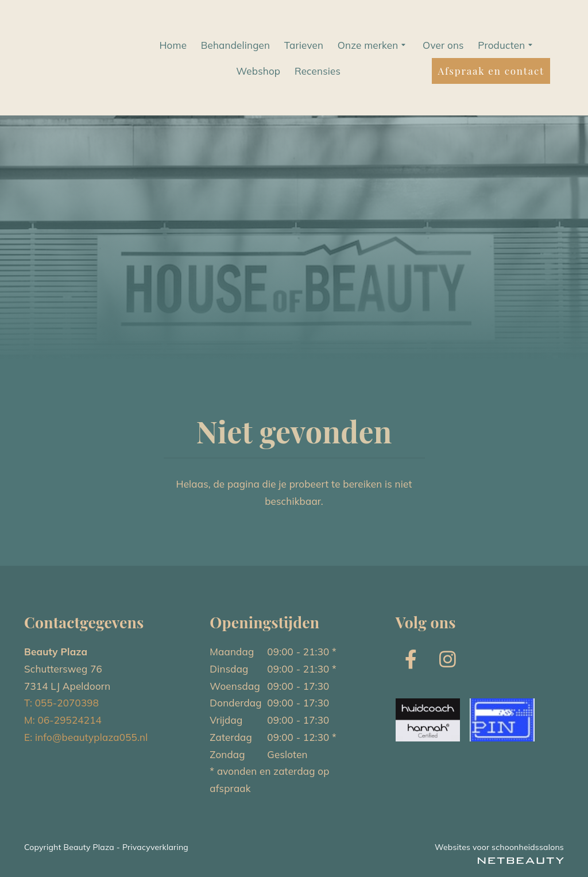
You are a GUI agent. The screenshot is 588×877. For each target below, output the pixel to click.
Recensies (318, 71)
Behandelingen (236, 45)
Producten (506, 45)
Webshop (258, 71)
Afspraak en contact (491, 71)
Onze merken (373, 45)
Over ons (443, 45)
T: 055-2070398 (61, 703)
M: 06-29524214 (63, 720)
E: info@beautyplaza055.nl (86, 737)
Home (173, 45)
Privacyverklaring (155, 847)
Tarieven (304, 45)
